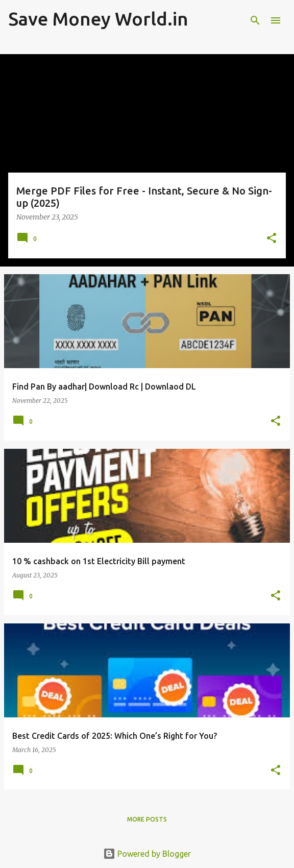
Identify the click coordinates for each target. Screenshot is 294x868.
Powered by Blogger (147, 854)
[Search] (255, 20)
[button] (272, 239)
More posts (147, 819)
